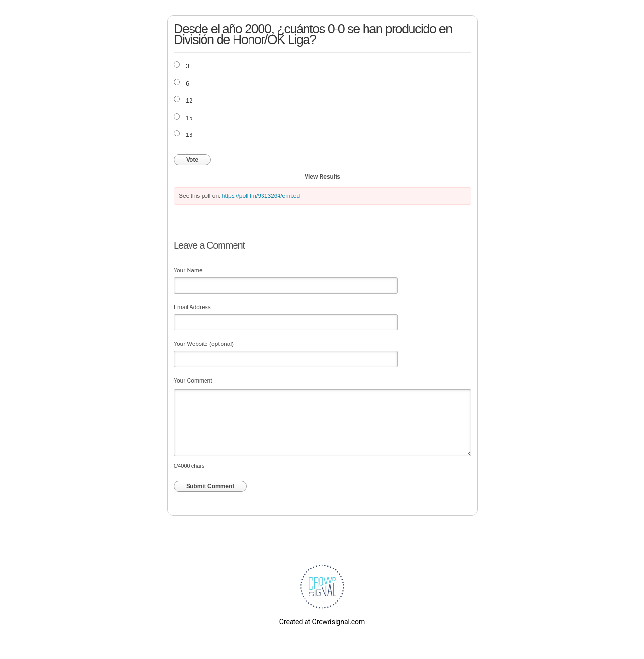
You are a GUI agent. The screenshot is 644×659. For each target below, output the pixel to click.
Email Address (192, 307)
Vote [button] (192, 160)
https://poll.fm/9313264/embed (261, 196)
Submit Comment (210, 486)
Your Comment (193, 381)
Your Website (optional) (204, 344)
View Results (322, 177)
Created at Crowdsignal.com (322, 622)
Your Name (188, 270)
